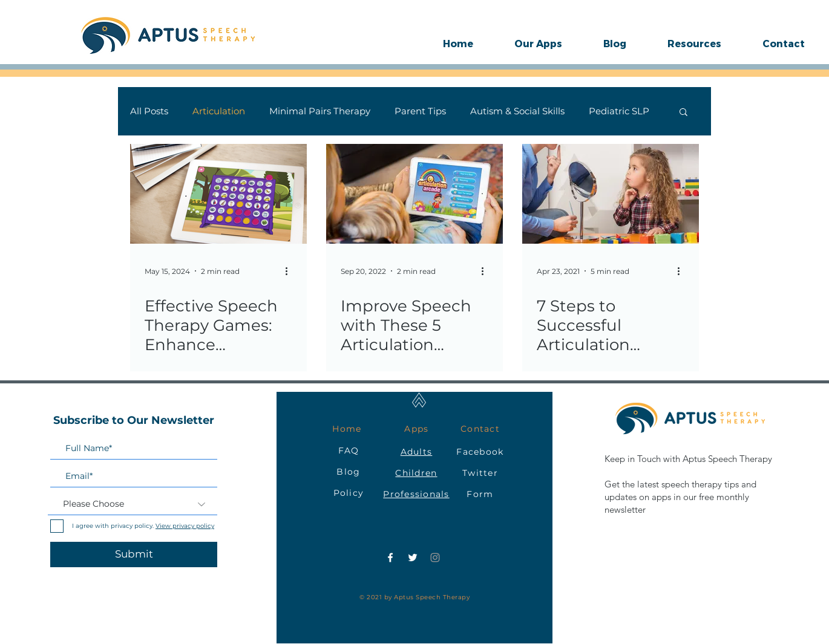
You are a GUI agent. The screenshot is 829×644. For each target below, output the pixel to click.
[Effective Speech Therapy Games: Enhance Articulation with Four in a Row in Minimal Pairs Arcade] (218, 194)
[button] (538, 44)
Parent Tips (420, 111)
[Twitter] (413, 558)
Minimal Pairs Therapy (320, 111)
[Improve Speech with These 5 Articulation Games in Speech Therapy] (414, 194)
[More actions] (290, 271)
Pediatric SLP (619, 111)
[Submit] (134, 555)
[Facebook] (390, 558)
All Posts (149, 111)
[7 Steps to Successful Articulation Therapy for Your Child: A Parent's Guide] (611, 194)
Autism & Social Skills (517, 111)
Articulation (219, 111)
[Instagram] (435, 558)
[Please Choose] (133, 504)
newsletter (625, 509)
